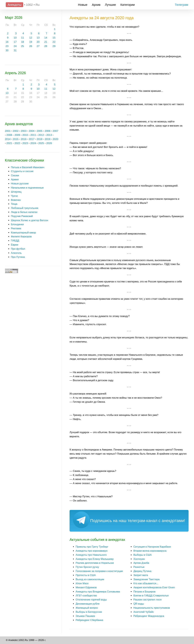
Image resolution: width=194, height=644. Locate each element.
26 (31, 46)
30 (7, 50)
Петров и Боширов (144, 592)
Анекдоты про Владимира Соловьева (98, 592)
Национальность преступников (152, 608)
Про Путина (18, 257)
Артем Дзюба (141, 563)
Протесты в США (86, 575)
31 (15, 50)
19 (31, 42)
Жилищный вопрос (87, 608)
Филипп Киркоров (21, 237)
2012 (41, 135)
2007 (55, 131)
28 (46, 46)
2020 (55, 139)
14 (46, 38)
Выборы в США (143, 555)
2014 (8, 139)
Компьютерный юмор (23, 233)
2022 (17, 143)
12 (31, 38)
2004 (32, 131)
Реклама (16, 228)
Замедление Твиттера (146, 579)
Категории (128, 5)
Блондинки (17, 224)
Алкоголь (16, 253)
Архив (96, 5)
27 (38, 46)
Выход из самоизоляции (90, 579)
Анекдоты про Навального (91, 555)
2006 (48, 131)
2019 (48, 139)
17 (15, 42)
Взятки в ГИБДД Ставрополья (151, 596)
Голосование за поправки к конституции (99, 571)
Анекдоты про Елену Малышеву (95, 559)
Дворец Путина (142, 571)
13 (38, 38)
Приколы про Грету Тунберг (92, 547)
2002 (16, 131)
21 (46, 42)
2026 (49, 143)
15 (54, 38)
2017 (32, 139)
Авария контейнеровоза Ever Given (154, 588)
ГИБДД (15, 241)
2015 (16, 139)
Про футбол (18, 249)
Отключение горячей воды (91, 600)
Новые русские (20, 184)
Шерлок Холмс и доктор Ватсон (30, 220)
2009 (17, 135)
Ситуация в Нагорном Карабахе (152, 547)
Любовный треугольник (25, 208)
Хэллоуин (139, 559)
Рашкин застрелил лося (147, 600)
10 (15, 38)
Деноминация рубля (88, 604)
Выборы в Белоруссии (89, 612)
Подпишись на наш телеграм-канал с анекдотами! (138, 521)
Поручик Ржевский (22, 216)
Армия (15, 180)
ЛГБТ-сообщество (86, 596)
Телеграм (181, 5)
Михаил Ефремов (86, 588)
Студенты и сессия (22, 171)
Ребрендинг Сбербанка (89, 620)
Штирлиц (16, 192)
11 (23, 38)
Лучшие (110, 5)
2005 (39, 131)
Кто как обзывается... (146, 583)
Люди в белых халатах (24, 212)
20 (38, 42)
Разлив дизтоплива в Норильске (95, 563)
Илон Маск (82, 583)
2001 (8, 131)
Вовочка (16, 200)
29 (54, 46)
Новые (83, 5)
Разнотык (139, 567)
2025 (41, 143)
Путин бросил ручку (87, 567)
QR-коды (139, 604)
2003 (24, 131)
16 (7, 42)
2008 (9, 135)
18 (23, 42)
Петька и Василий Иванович (28, 167)
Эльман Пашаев (85, 616)
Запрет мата (141, 575)
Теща (14, 204)
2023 (25, 143)
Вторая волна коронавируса (150, 551)
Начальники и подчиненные (27, 188)
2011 (33, 135)
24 (15, 46)
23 (7, 46)
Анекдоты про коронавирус (92, 551)
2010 (25, 135)
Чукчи (14, 196)
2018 (39, 139)
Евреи (15, 245)
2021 (9, 143)
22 (54, 42)
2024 (33, 143)
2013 (49, 135)
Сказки (15, 175)
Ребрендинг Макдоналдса (149, 616)
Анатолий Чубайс (144, 612)
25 (23, 46)
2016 (24, 139)
